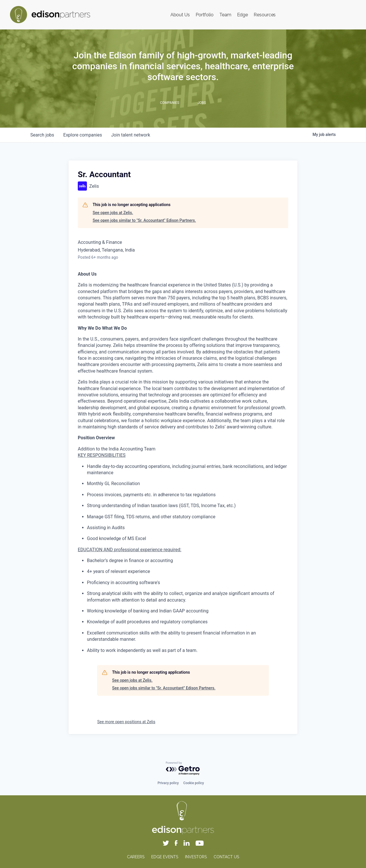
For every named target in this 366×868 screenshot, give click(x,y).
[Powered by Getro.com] (183, 769)
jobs (42, 135)
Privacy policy (168, 783)
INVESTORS (196, 857)
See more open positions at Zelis (126, 722)
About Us (180, 15)
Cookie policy (194, 783)
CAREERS (136, 857)
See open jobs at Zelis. (113, 213)
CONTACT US (226, 857)
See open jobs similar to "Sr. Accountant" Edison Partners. (144, 220)
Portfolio (205, 15)
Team (225, 15)
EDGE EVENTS (165, 857)
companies (82, 135)
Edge (243, 15)
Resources (265, 15)
